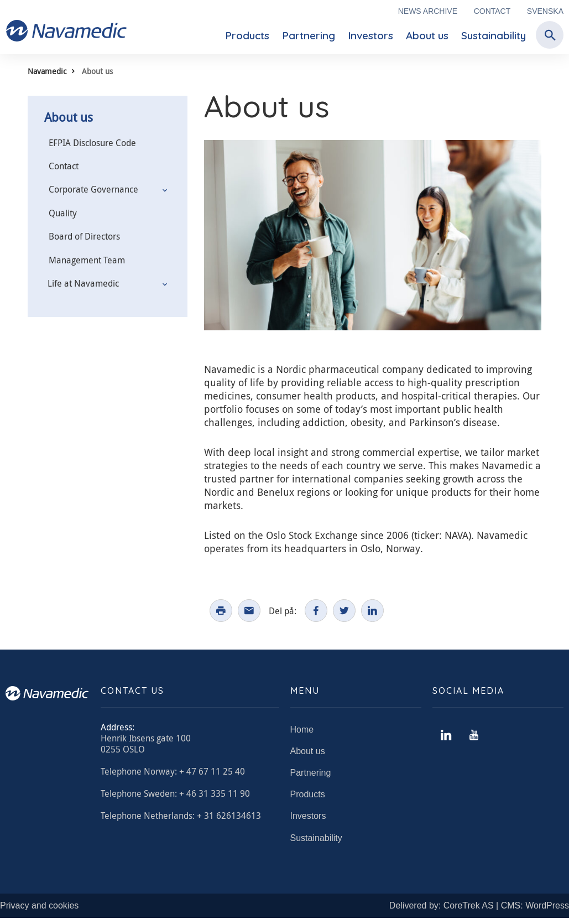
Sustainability (494, 35)
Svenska (545, 11)
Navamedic (47, 71)
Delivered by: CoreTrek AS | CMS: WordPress (479, 912)
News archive (428, 11)
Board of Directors (84, 236)
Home (302, 736)
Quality (63, 213)
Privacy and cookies (39, 912)
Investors (370, 35)
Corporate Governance (93, 189)
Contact (492, 11)
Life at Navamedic (83, 283)
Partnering (309, 35)
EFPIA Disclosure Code (92, 143)
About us (427, 35)
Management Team (87, 260)
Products (247, 35)
